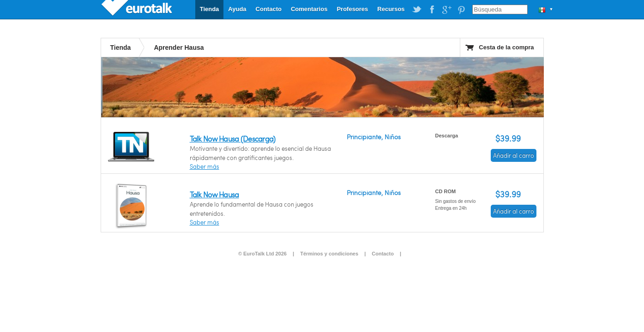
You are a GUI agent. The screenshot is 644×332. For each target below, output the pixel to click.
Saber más (205, 166)
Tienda (210, 9)
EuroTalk (138, 9)
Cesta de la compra (506, 47)
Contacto (269, 9)
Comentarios (309, 9)
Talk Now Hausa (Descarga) (233, 139)
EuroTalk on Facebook (432, 10)
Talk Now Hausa (214, 194)
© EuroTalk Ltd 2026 (262, 254)
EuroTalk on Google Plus (446, 10)
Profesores (352, 9)
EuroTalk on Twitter (417, 10)
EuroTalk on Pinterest (461, 10)
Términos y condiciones (329, 254)
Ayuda (237, 9)
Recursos (391, 9)
